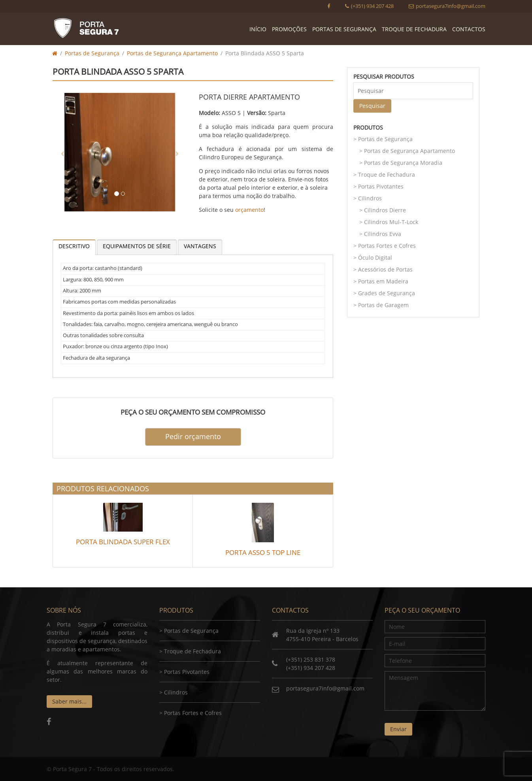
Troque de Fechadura (414, 29)
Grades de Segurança (387, 293)
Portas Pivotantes (381, 186)
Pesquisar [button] (372, 106)
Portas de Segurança (344, 29)
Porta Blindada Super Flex (123, 542)
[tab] (74, 247)
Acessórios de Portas (385, 269)
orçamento (249, 210)
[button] (63, 152)
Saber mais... (69, 701)
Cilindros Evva (383, 234)
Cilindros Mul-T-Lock (391, 222)
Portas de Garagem (383, 305)
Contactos (469, 29)
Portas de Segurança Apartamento (172, 53)
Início (258, 29)
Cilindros (370, 198)
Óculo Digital (375, 258)
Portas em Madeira (383, 281)
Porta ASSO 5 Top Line (263, 552)
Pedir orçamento (193, 436)
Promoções (289, 29)
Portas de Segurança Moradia (403, 163)
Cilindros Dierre (385, 210)
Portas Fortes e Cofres (387, 246)
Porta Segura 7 (86, 28)
